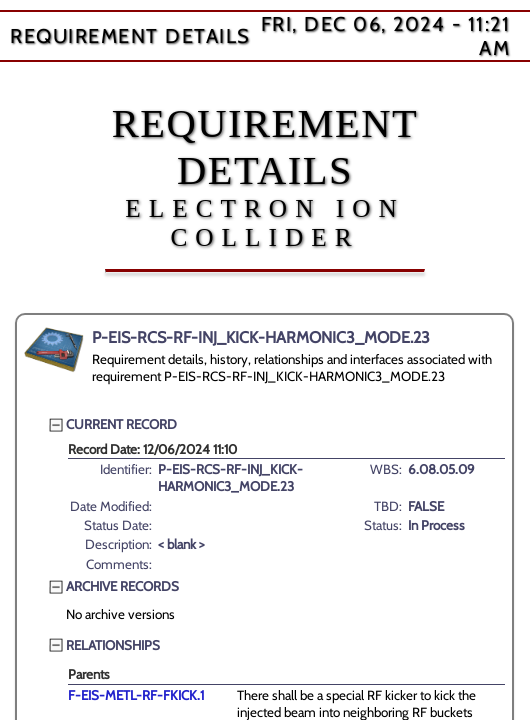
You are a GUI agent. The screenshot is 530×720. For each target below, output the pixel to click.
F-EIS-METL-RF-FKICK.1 (136, 695)
